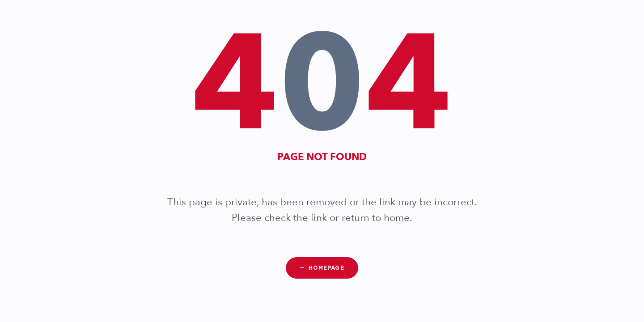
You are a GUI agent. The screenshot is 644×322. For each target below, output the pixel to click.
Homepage (326, 268)
